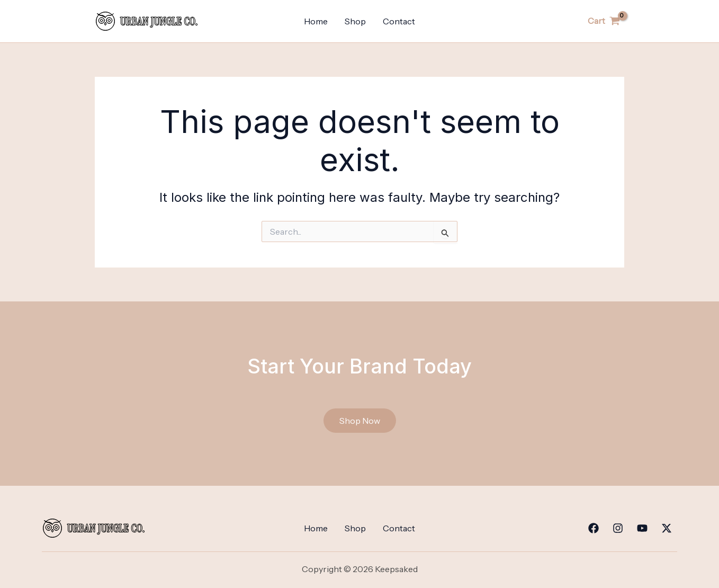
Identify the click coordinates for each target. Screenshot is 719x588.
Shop (355, 21)
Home (316, 21)
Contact (399, 21)
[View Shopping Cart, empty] (604, 21)
